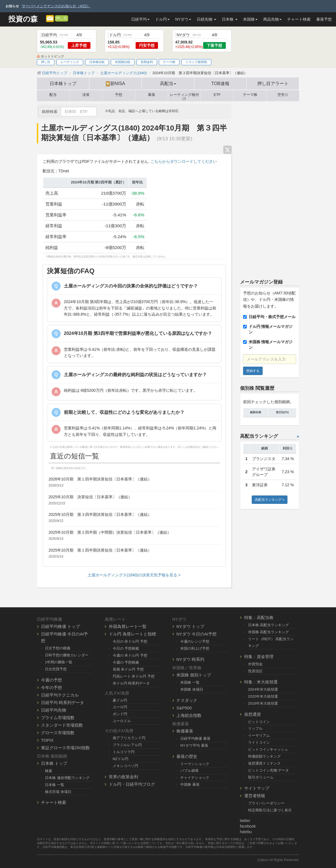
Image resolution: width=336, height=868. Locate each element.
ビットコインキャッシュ (268, 749)
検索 (49, 771)
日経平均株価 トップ (60, 626)
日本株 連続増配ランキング (67, 778)
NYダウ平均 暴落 (194, 745)
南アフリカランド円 (129, 738)
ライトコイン (259, 742)
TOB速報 (220, 83)
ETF (217, 95)
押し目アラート (273, 83)
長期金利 (147, 62)
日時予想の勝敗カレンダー (67, 655)
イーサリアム (259, 735)
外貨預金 (255, 664)
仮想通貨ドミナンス (264, 763)
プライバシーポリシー (266, 803)
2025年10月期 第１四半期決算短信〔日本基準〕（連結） (100, 550)
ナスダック (187, 700)
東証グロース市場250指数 (65, 748)
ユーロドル (122, 721)
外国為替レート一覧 (128, 626)
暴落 (152, 95)
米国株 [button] (250, 19)
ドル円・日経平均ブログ (132, 784)
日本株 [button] (230, 19)
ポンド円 (120, 714)
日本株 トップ (54, 763)
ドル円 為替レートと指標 (132, 634)
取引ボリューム (261, 777)
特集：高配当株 (259, 617)
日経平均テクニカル (60, 695)
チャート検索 (299, 19)
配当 (53, 95)
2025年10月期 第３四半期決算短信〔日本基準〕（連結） (100, 514)
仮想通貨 (253, 714)
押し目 (62, 18)
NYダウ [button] (183, 19)
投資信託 (255, 671)
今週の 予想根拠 (126, 662)
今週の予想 (51, 680)
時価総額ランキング (264, 756)
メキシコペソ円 (125, 766)
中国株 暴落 (190, 784)
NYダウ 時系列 (190, 659)
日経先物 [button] (207, 19)
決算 (86, 95)
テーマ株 (169, 62)
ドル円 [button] (162, 19)
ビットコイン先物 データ (269, 770)
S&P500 (184, 708)
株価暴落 (185, 731)
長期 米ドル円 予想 (128, 669)
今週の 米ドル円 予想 (130, 655)
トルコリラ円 (124, 752)
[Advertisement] (270, 188)
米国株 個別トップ (194, 675)
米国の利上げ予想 (195, 648)
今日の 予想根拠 (126, 648)
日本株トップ (63, 83)
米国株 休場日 (192, 689)
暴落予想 (324, 19)
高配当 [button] (168, 83)
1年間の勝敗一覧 (59, 662)
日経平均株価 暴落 (195, 738)
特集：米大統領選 (261, 682)
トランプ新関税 (196, 62)
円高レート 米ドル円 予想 (134, 676)
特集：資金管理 (259, 657)
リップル (255, 728)
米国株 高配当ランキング (269, 632)
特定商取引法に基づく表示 (270, 810)
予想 (119, 95)
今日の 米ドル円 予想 (130, 641)
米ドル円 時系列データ (131, 683)
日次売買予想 (56, 669)
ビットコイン (259, 722)
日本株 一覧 (55, 785)
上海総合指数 (189, 715)
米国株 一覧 (190, 682)
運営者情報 (255, 796)
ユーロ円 (120, 707)
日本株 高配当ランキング (269, 625)
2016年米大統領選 (263, 703)
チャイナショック (195, 778)
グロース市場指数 (58, 733)
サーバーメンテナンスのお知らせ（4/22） (56, 6)
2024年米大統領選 (263, 689)
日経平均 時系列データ (63, 703)
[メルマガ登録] (50, 18)
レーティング (70, 62)
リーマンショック (195, 764)
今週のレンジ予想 (195, 641)
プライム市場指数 (58, 718)
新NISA (115, 84)
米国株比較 (123, 62)
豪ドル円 (120, 700)
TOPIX (47, 740)
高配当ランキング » (270, 500)
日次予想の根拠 (58, 648)
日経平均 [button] (140, 19)
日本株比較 (97, 62)
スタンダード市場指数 (62, 725)
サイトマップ (257, 788)
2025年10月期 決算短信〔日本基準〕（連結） (90, 497)
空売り (283, 95)
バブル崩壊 (189, 771)
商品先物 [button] (272, 19)
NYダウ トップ (190, 626)
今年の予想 (51, 687)
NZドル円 (121, 759)
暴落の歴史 (187, 756)
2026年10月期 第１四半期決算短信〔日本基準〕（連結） (100, 479)
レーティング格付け (184, 96)
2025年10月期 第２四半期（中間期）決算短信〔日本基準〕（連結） (110, 532)
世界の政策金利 (123, 777)
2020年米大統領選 (263, 696)
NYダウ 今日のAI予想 (196, 634)
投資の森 (23, 19)
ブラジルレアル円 (127, 745)
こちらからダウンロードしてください (184, 161)
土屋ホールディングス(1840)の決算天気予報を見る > (134, 575)
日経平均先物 (54, 710)
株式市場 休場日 (58, 792)
